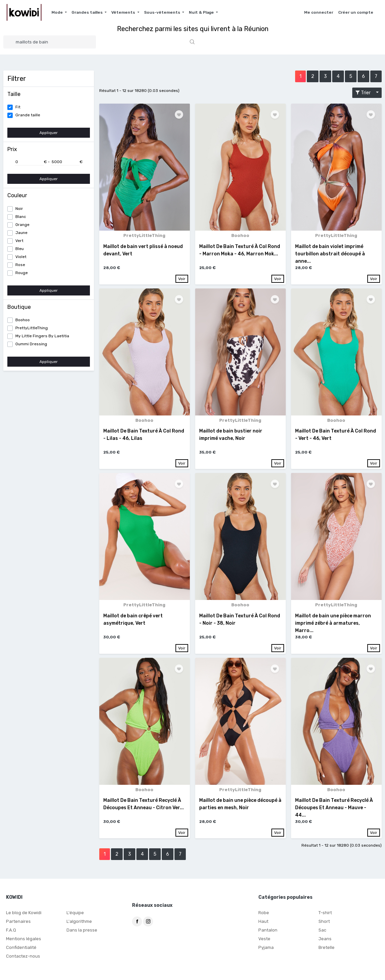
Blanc (21, 217)
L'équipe (75, 916)
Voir (182, 278)
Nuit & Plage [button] (202, 12)
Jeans (325, 942)
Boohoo (23, 320)
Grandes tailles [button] (88, 12)
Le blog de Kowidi (23, 916)
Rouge (22, 273)
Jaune (21, 233)
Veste (264, 942)
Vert (19, 241)
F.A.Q (11, 934)
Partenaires (17, 925)
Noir (19, 209)
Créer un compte (356, 12)
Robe (263, 916)
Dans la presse (81, 934)
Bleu (20, 249)
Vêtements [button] (124, 12)
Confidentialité (20, 951)
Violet (21, 257)
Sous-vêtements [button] (163, 12)
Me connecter (319, 12)
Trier (365, 93)
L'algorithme (79, 925)
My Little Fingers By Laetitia (42, 336)
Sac (322, 934)
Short (324, 925)
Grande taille (28, 115)
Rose (20, 265)
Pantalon (267, 934)
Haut (263, 925)
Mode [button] (58, 12)
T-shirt (325, 916)
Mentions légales (22, 942)
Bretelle (326, 951)
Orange (22, 225)
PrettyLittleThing (32, 328)
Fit (18, 107)
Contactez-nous (22, 960)
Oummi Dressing (31, 344)
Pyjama (265, 951)
